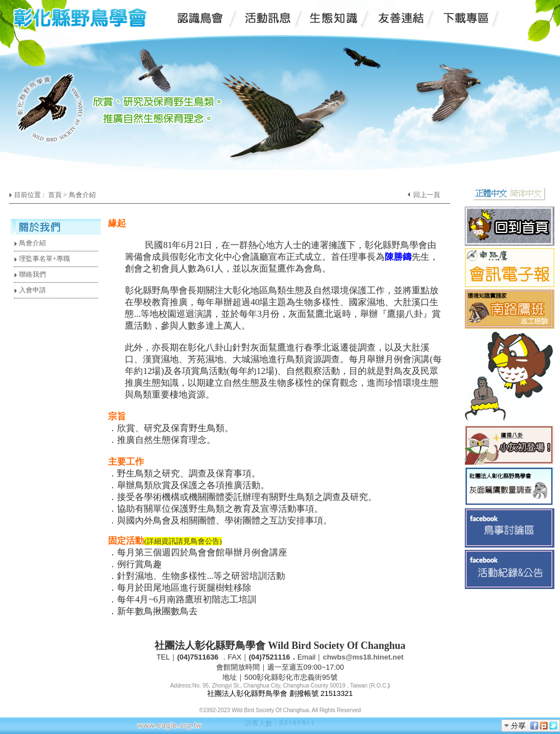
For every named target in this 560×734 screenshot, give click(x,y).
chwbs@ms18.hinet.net (363, 657)
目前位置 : (30, 195)
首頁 (55, 195)
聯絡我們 (30, 274)
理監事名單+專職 (42, 259)
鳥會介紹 (30, 243)
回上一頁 (427, 195)
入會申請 (30, 290)
